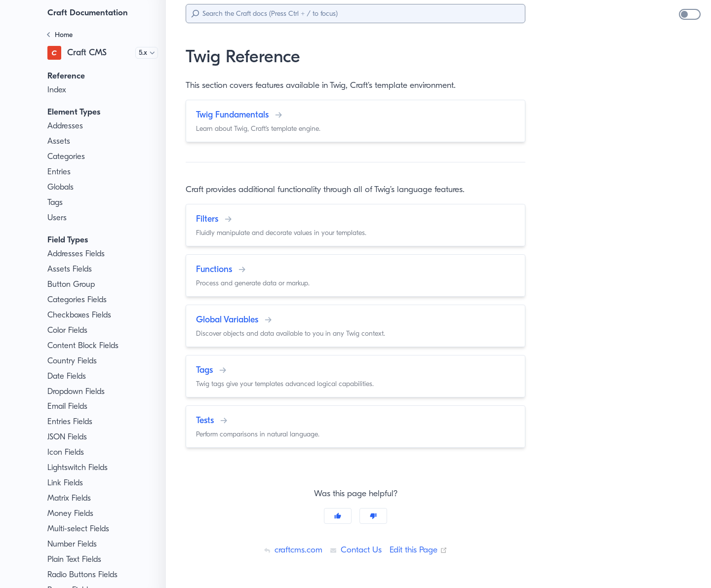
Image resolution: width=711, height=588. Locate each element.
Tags (56, 202)
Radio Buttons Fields (85, 575)
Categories (67, 157)
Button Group (72, 284)
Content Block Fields (84, 346)
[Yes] (338, 516)
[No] (373, 516)
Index (57, 90)
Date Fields (68, 376)
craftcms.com (290, 549)
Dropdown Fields (78, 392)
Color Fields (69, 330)
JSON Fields (70, 437)
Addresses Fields (79, 254)
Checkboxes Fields (82, 315)
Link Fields (67, 483)
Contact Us (355, 549)
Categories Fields (79, 300)
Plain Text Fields (77, 559)
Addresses (67, 126)
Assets (59, 141)
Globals (61, 187)
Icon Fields (67, 452)
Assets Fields (72, 269)
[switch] (690, 14)
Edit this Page (420, 549)
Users (58, 218)
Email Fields (69, 406)
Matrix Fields (70, 498)
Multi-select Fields (80, 529)
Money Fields (72, 513)
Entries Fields (72, 422)
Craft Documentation (90, 12)
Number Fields (74, 544)
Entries (60, 172)
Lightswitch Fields (79, 468)
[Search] (355, 14)
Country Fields (74, 361)
